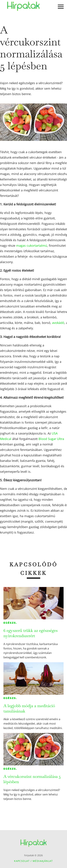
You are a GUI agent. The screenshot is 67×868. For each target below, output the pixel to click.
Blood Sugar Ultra (51, 439)
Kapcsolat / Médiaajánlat (33, 861)
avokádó (58, 323)
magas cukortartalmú (32, 246)
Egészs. (10, 623)
